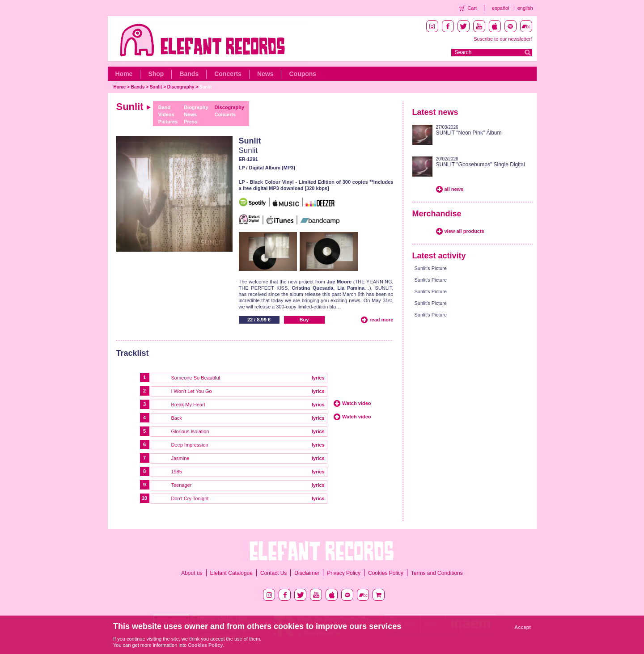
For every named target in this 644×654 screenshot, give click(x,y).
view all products (464, 231)
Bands (189, 74)
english (525, 8)
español (501, 8)
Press (191, 122)
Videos (166, 114)
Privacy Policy (344, 573)
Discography (181, 87)
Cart (472, 8)
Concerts (228, 74)
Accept (523, 627)
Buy (304, 320)
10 (144, 498)
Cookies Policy (386, 573)
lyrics (318, 378)
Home (124, 74)
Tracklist (133, 353)
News (265, 74)
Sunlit (156, 87)
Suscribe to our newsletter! (503, 39)
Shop (156, 74)
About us (192, 573)
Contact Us (273, 573)
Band (165, 107)
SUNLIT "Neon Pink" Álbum (469, 133)
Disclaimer (307, 573)
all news (454, 189)
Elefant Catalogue (231, 573)
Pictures (168, 122)
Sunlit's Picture (431, 268)
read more (381, 320)
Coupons (303, 74)
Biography (196, 107)
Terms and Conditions (437, 573)
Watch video (356, 403)
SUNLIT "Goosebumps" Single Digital (481, 165)
